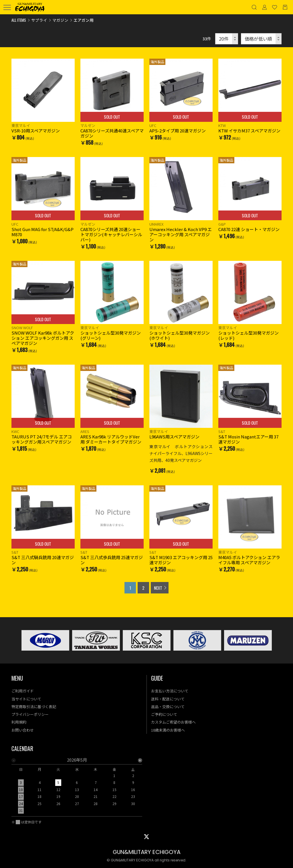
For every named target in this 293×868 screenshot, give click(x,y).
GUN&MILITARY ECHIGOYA (147, 852)
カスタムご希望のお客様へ (173, 722)
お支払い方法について (170, 691)
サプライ (39, 20)
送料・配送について (168, 699)
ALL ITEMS (19, 20)
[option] (77, 787)
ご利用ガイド (23, 691)
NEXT (158, 588)
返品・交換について (168, 707)
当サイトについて (26, 699)
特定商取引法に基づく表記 (34, 707)
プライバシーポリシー (30, 714)
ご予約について (164, 714)
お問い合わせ (23, 730)
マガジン (60, 20)
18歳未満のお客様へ (168, 730)
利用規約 (19, 722)
